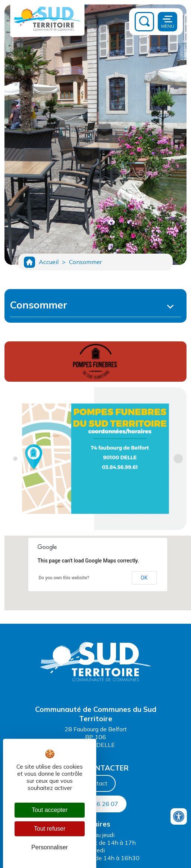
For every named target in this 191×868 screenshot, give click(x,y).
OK (144, 578)
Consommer (85, 262)
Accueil (49, 262)
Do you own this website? (64, 578)
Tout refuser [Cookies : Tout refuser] (50, 829)
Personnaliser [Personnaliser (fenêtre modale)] (50, 847)
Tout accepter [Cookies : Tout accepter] (50, 810)
